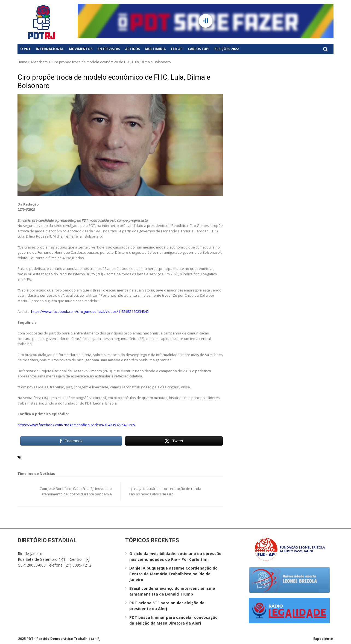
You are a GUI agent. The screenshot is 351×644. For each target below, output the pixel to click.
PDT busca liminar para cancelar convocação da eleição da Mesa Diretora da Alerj (173, 620)
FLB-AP (177, 49)
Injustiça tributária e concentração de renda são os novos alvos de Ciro (165, 491)
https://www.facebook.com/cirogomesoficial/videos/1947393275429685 (76, 425)
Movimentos (81, 49)
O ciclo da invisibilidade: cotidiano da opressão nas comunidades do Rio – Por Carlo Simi (175, 556)
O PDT (25, 49)
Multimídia (155, 49)
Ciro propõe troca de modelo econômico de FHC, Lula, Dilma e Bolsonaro (114, 81)
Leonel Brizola (58, 457)
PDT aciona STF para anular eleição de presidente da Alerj (167, 606)
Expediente (323, 639)
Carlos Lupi (199, 49)
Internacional (50, 49)
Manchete (40, 62)
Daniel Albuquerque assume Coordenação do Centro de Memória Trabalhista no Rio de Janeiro (173, 574)
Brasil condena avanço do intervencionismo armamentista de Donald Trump (172, 591)
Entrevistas (109, 49)
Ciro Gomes (33, 457)
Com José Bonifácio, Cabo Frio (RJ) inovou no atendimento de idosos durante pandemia (76, 491)
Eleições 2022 (227, 49)
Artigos (133, 49)
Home (22, 62)
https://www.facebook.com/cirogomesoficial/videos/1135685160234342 (90, 311)
